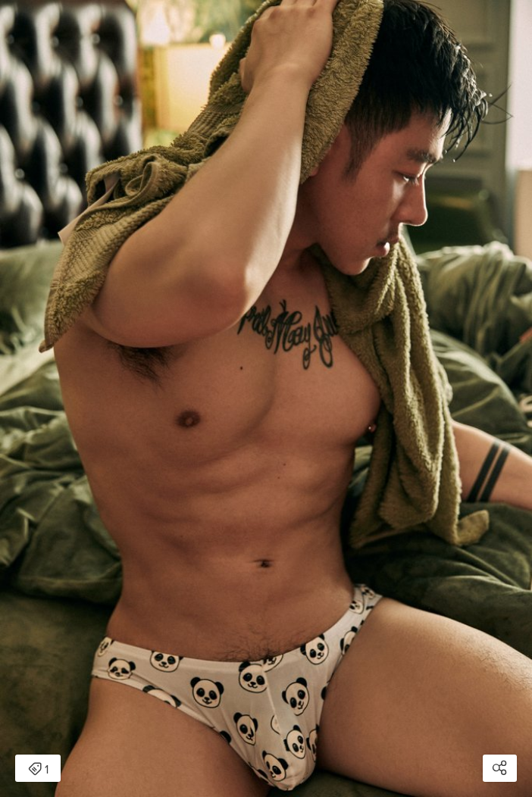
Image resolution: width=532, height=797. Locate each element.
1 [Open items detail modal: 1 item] (38, 770)
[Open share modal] (500, 768)
